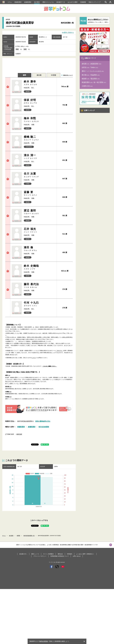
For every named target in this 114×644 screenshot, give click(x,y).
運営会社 (60, 554)
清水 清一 (39, 157)
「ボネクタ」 (59, 351)
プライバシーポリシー (40, 556)
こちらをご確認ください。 (50, 366)
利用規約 (70, 554)
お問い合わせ (77, 556)
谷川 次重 (39, 175)
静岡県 (18, 536)
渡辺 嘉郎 (39, 212)
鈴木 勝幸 (39, 83)
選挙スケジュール (48, 2)
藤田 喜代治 (39, 286)
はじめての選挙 (73, 2)
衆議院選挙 (18, 2)
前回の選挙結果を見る (43, 421)
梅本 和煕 (39, 120)
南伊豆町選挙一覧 (67, 23)
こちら (33, 358)
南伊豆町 (19, 434)
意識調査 (83, 2)
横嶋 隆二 (39, 138)
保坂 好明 (39, 101)
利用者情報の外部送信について (60, 556)
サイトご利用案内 (48, 554)
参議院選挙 (28, 2)
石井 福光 (39, 230)
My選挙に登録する (68, 33)
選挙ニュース (35, 554)
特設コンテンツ (95, 2)
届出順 (39, 75)
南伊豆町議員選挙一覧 (29, 536)
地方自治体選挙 (44, 427)
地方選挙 (37, 2)
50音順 (53, 75)
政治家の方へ (23, 554)
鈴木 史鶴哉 (39, 267)
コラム (10, 2)
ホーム (4, 536)
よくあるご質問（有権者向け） (85, 554)
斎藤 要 (39, 193)
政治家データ (61, 2)
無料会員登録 (44, 641)
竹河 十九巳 (39, 304)
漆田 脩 (39, 249)
